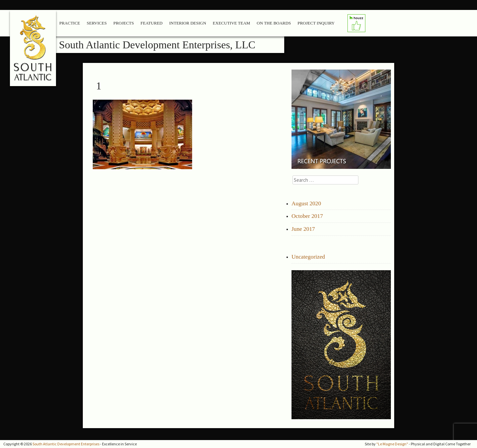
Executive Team (231, 23)
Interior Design (188, 23)
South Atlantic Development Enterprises (66, 444)
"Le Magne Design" (392, 444)
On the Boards (274, 23)
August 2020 (306, 203)
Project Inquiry (316, 23)
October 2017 (307, 216)
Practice (70, 23)
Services (97, 23)
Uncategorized (308, 257)
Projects (124, 23)
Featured (151, 23)
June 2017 (303, 229)
